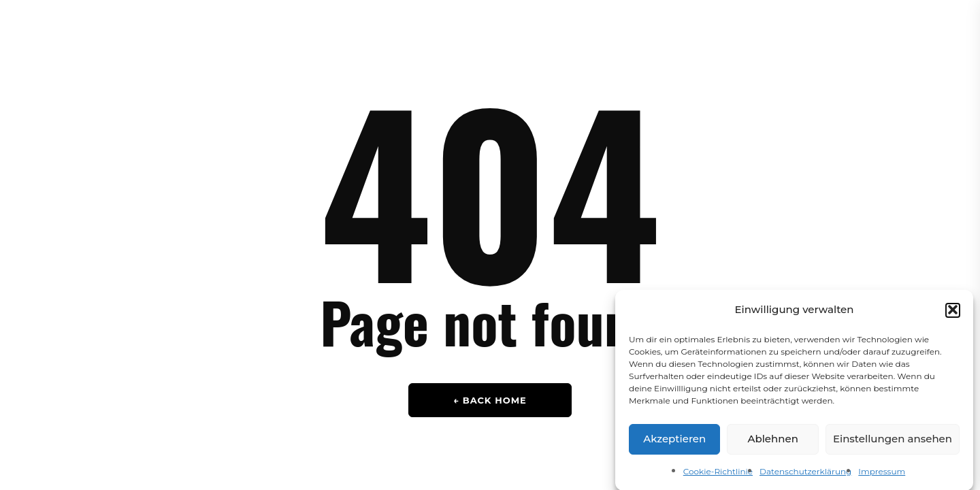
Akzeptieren (674, 441)
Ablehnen (772, 441)
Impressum (882, 474)
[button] (953, 312)
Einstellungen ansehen (893, 441)
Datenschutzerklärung (805, 474)
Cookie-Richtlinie (718, 474)
